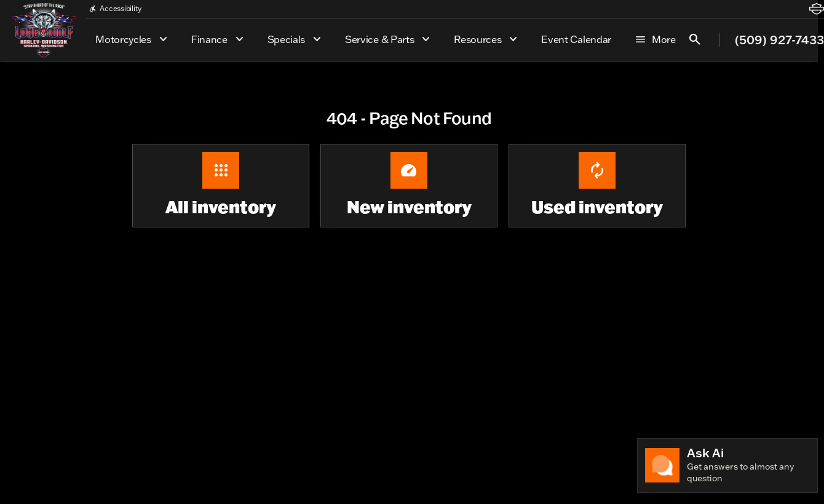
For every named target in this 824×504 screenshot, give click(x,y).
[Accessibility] (115, 9)
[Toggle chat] (727, 466)
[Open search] (695, 39)
